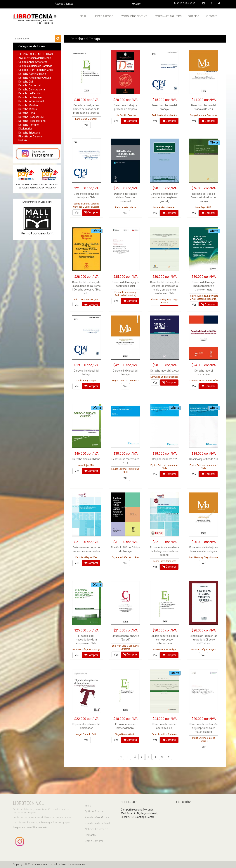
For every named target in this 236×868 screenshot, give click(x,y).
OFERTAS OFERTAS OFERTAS (36, 54)
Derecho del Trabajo (30, 97)
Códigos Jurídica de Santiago (35, 66)
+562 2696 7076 (186, 3)
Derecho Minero (28, 109)
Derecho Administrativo (32, 74)
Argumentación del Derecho (35, 58)
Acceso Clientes (64, 4)
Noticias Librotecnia (96, 829)
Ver (86, 125)
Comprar (130, 121)
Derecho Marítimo (29, 105)
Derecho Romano (29, 125)
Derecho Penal (27, 113)
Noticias (193, 16)
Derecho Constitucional (32, 90)
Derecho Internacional (31, 101)
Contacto (211, 16)
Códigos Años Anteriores (33, 62)
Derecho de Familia (29, 93)
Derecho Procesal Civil (31, 117)
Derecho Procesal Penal (32, 121)
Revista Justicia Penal (167, 16)
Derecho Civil (26, 82)
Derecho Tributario (29, 133)
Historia (23, 140)
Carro (136, 4)
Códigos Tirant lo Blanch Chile (36, 70)
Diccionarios (25, 129)
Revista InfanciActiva (133, 16)
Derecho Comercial (29, 85)
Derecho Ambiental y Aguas (35, 78)
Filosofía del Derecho (31, 136)
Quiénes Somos (102, 16)
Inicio (82, 16)
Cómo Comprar (94, 841)
